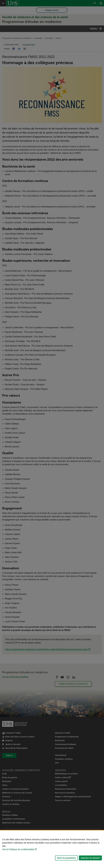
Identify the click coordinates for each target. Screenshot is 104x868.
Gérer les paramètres (66, 858)
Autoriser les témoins (90, 858)
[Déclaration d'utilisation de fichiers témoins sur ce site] (52, 849)
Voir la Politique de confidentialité (18, 849)
